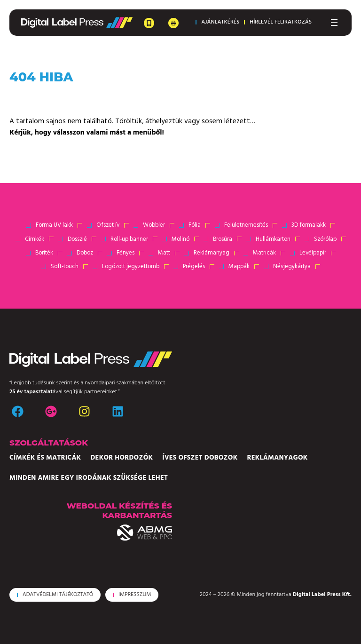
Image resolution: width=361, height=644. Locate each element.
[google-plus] (51, 411)
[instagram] (84, 411)
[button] (216, 22)
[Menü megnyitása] (334, 23)
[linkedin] (118, 411)
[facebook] (18, 411)
